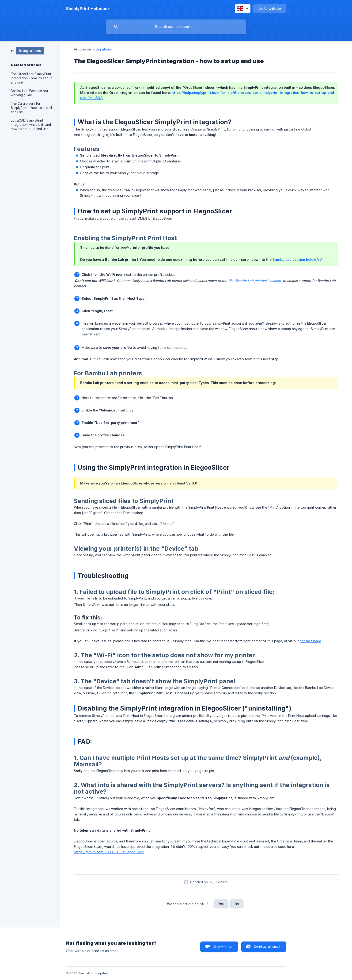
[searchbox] (176, 27)
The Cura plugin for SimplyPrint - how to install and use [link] (31, 108)
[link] (27, 50)
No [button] (237, 903)
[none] (88, 9)
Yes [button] (221, 903)
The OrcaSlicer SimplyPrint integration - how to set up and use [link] (32, 78)
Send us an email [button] (267, 946)
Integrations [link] (102, 49)
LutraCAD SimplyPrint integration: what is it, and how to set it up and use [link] (31, 125)
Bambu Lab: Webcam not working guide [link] (30, 93)
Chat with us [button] (222, 946)
